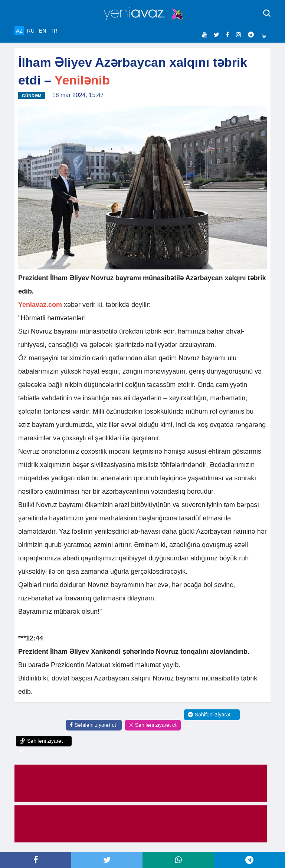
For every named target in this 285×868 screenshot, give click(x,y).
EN (42, 31)
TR (54, 31)
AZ (19, 31)
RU (31, 31)
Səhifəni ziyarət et (93, 725)
